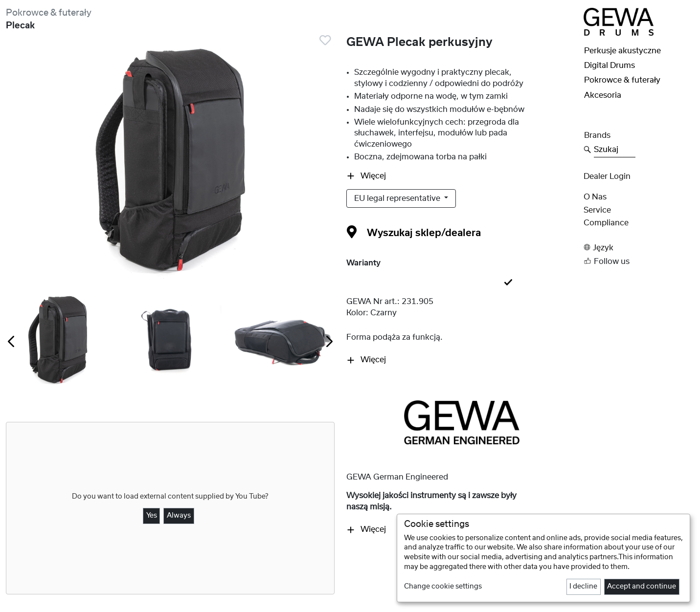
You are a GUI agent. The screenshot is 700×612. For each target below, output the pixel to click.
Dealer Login (607, 176)
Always (179, 516)
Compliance (606, 223)
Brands (597, 135)
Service (597, 210)
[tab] (462, 283)
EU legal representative (398, 198)
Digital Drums (610, 66)
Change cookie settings (443, 587)
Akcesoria (603, 95)
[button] (639, 248)
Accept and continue (642, 587)
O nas (595, 197)
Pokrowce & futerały (49, 13)
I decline (583, 587)
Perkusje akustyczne (622, 51)
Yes (152, 516)
